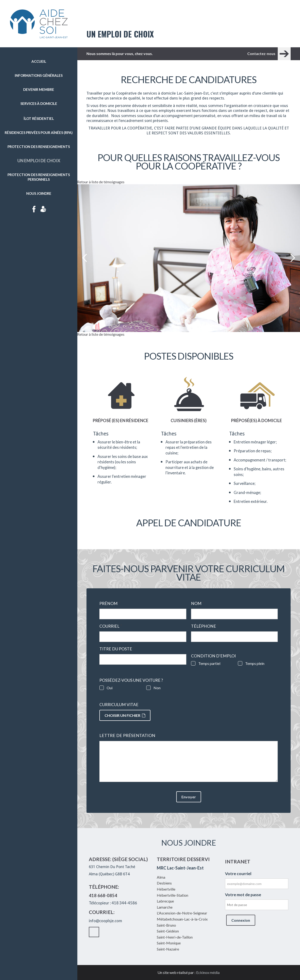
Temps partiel (209, 663)
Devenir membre (39, 89)
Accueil (39, 61)
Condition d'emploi (213, 656)
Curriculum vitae (119, 705)
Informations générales (39, 75)
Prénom (110, 604)
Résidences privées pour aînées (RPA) (39, 133)
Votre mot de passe (243, 895)
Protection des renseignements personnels (39, 177)
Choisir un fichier (125, 715)
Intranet (43, 209)
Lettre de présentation (127, 735)
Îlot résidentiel (39, 118)
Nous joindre (39, 193)
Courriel (111, 626)
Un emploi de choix (39, 161)
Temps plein (255, 663)
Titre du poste (117, 649)
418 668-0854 (103, 895)
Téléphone (205, 626)
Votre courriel (238, 874)
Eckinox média (208, 972)
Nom (198, 604)
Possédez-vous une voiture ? (131, 680)
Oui (110, 688)
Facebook (34, 209)
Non (157, 688)
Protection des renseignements (39, 147)
